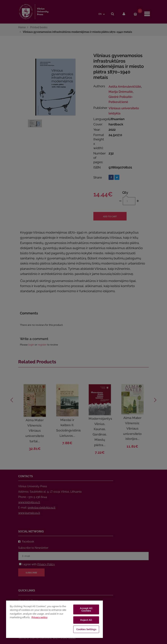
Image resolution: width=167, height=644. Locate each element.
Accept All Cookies (86, 609)
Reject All (86, 620)
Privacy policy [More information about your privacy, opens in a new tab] (39, 617)
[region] (54, 619)
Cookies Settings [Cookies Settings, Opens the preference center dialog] (86, 629)
